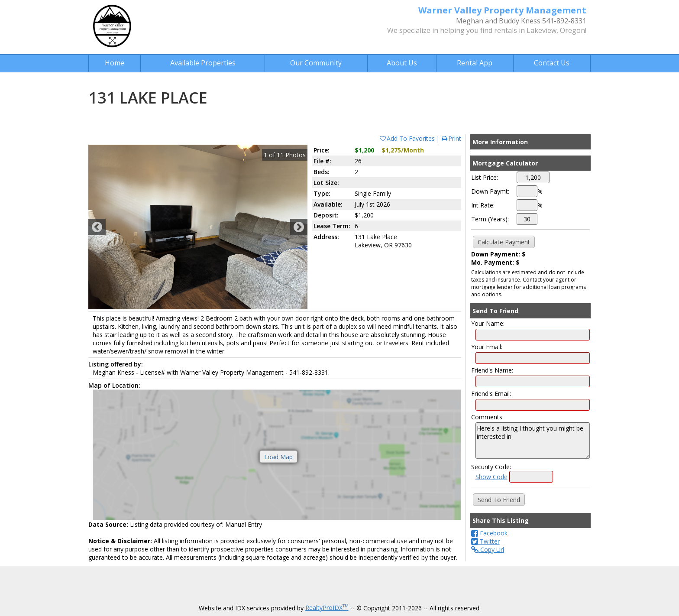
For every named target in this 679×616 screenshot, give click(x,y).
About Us (402, 63)
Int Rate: (483, 205)
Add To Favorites (407, 138)
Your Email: (487, 347)
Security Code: (491, 467)
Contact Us (552, 63)
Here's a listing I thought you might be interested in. (533, 441)
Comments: (487, 417)
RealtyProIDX (327, 608)
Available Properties (203, 63)
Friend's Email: (491, 394)
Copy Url (488, 550)
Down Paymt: (490, 191)
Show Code (491, 477)
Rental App (475, 63)
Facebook (489, 533)
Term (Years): (490, 219)
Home (115, 63)
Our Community (316, 63)
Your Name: (488, 323)
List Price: (485, 177)
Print (451, 138)
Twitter (485, 541)
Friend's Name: (492, 370)
